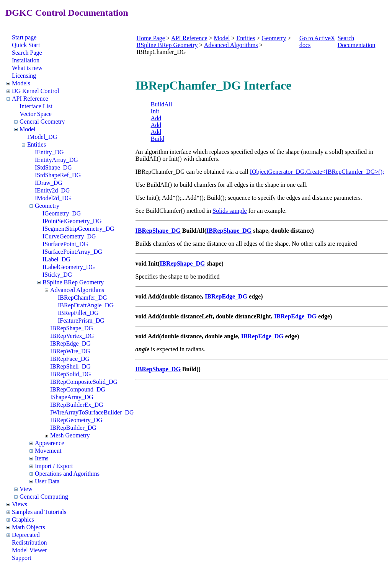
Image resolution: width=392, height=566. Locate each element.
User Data (47, 481)
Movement (48, 451)
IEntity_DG (49, 152)
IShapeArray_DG (72, 397)
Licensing (24, 76)
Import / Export (54, 466)
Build (158, 139)
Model (28, 129)
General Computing (44, 497)
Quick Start (26, 45)
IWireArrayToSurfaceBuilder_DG (92, 412)
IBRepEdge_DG (70, 343)
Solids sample (229, 211)
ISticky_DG (57, 275)
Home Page (151, 38)
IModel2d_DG (53, 198)
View (26, 489)
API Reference (30, 99)
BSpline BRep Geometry (73, 282)
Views (20, 504)
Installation (26, 60)
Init (155, 111)
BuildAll (162, 104)
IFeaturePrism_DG (81, 321)
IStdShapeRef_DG (58, 175)
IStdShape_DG (53, 167)
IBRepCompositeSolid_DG (84, 382)
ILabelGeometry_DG (69, 267)
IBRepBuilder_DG (73, 428)
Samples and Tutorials (39, 512)
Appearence (49, 443)
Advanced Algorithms (77, 290)
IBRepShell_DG (70, 366)
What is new (27, 68)
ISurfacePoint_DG (65, 244)
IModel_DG (42, 137)
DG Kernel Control (36, 91)
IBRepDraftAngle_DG (86, 305)
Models (21, 83)
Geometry (47, 206)
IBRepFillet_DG (78, 313)
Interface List (36, 106)
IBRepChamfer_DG (82, 298)
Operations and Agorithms (67, 474)
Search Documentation (357, 42)
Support (22, 558)
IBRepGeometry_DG (76, 420)
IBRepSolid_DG (71, 374)
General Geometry (42, 122)
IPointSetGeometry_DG (72, 221)
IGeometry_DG (62, 213)
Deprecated (26, 535)
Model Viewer (29, 550)
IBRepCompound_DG (78, 389)
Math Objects (29, 527)
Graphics (23, 520)
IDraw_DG (49, 183)
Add (156, 118)
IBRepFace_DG (70, 359)
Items (42, 458)
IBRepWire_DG (70, 351)
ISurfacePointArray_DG (72, 252)
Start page (24, 37)
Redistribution (29, 542)
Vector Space (36, 114)
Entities (37, 144)
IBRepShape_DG (72, 328)
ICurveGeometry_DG (69, 236)
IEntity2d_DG (52, 190)
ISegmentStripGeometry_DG (78, 229)
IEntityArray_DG (56, 160)
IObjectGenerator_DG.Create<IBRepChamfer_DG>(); (317, 172)
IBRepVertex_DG (72, 336)
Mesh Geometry (70, 435)
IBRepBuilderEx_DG (77, 405)
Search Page (27, 53)
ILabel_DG (56, 259)
